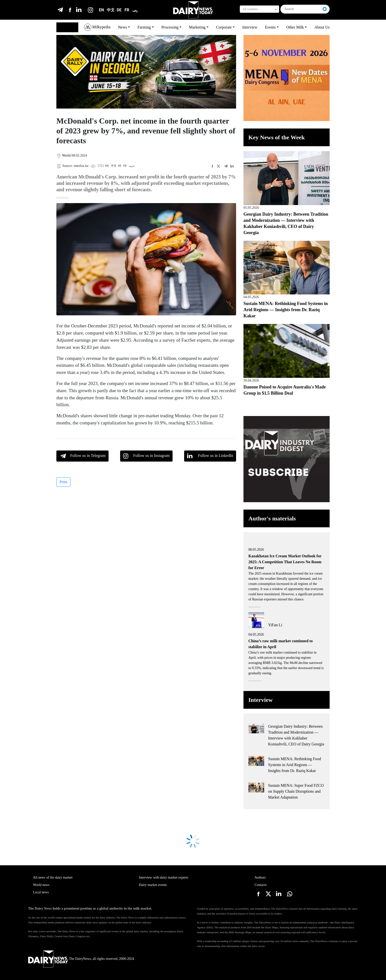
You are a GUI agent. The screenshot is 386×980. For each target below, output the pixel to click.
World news (41, 885)
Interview (250, 27)
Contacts (261, 885)
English (65, 27)
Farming (144, 27)
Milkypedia (97, 27)
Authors (260, 877)
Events (270, 27)
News (122, 27)
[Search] (300, 9)
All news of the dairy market (53, 877)
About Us (322, 27)
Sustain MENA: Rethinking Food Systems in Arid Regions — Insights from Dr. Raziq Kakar (286, 310)
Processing (170, 27)
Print (63, 482)
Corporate (224, 27)
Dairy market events (153, 885)
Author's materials (272, 518)
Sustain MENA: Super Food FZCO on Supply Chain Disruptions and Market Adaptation (296, 791)
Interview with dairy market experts (164, 877)
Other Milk (295, 27)
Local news (41, 892)
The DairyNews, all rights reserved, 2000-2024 (81, 959)
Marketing (197, 27)
